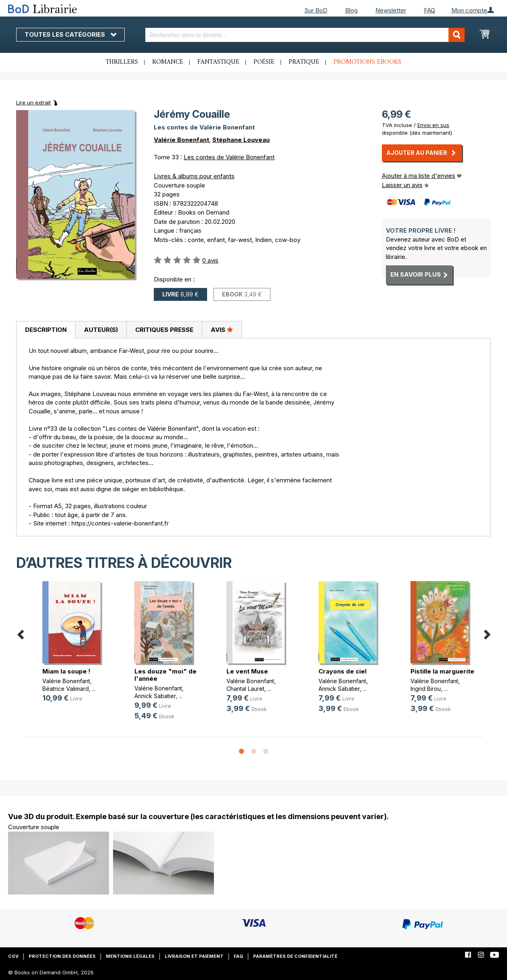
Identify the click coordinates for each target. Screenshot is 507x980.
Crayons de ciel (343, 671)
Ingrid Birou (426, 689)
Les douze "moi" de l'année (166, 675)
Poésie (264, 62)
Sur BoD (316, 10)
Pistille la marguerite (442, 671)
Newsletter (391, 10)
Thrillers (122, 62)
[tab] (46, 330)
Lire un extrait (34, 102)
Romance (168, 62)
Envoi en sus (433, 125)
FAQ (429, 10)
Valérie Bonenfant (181, 140)
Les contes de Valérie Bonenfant (229, 157)
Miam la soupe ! (66, 671)
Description (46, 330)
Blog (351, 10)
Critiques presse (164, 330)
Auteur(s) (101, 330)
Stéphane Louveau (241, 140)
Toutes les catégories (70, 34)
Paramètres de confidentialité (295, 956)
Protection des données (62, 956)
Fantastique (218, 62)
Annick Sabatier (155, 696)
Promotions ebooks (367, 62)
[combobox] (305, 35)
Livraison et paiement (194, 956)
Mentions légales (130, 956)
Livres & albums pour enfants (194, 176)
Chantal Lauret (245, 689)
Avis (222, 329)
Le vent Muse (247, 671)
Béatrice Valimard (66, 689)
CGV (13, 956)
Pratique (304, 62)
